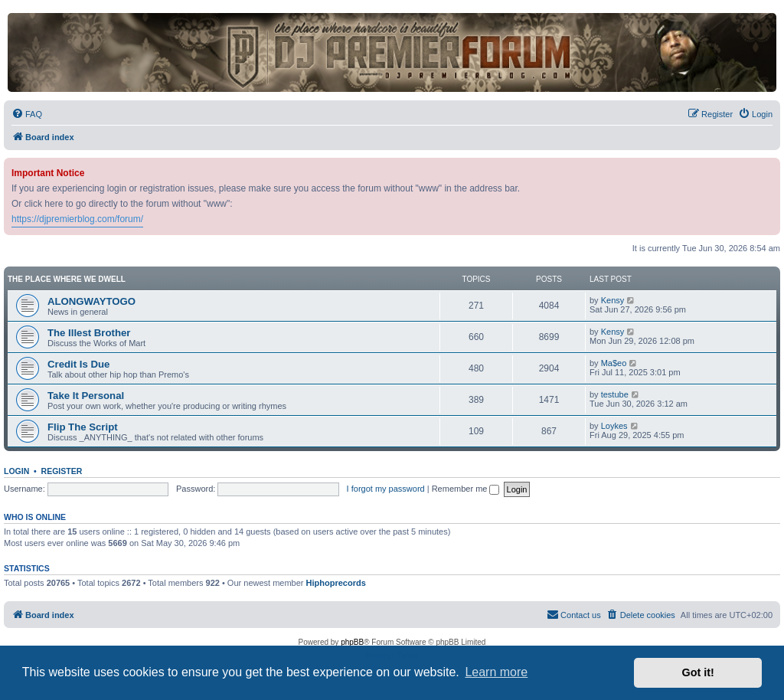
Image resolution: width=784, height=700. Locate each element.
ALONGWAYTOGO (91, 301)
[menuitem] (27, 114)
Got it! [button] (698, 672)
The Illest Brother (89, 333)
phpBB (352, 642)
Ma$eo (614, 363)
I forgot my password (386, 489)
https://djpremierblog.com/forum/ (77, 219)
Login (16, 471)
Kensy (613, 300)
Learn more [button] (496, 672)
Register (62, 471)
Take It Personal (86, 396)
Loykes (614, 426)
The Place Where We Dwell (67, 279)
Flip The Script (83, 427)
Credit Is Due (78, 364)
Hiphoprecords (336, 583)
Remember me (466, 489)
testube (615, 394)
